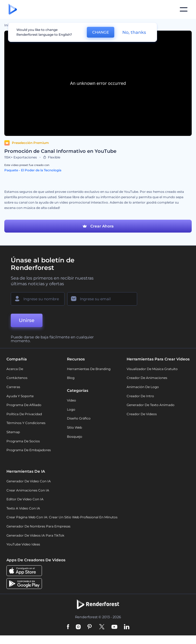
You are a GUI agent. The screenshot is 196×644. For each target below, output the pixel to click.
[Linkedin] (127, 627)
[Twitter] (102, 627)
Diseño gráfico (79, 418)
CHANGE (101, 32)
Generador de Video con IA (29, 481)
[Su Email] (102, 299)
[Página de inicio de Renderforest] (13, 10)
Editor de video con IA (25, 499)
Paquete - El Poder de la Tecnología (33, 170)
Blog (71, 378)
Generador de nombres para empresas (38, 526)
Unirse (27, 320)
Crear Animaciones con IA (28, 490)
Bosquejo (75, 437)
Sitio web (74, 427)
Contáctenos (17, 378)
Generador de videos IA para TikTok (35, 535)
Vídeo (72, 400)
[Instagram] (78, 627)
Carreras (13, 387)
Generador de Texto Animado (151, 405)
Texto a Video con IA (23, 508)
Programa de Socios (23, 441)
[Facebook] (68, 627)
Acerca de (15, 369)
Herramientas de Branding (89, 369)
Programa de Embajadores (29, 450)
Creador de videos (142, 414)
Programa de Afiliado (24, 405)
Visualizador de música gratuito (152, 369)
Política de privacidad (24, 414)
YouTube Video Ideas (23, 544)
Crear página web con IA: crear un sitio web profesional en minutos (62, 517)
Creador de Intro (140, 396)
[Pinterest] (90, 627)
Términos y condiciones (26, 423)
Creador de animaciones (147, 378)
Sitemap (13, 432)
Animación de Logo (143, 387)
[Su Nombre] (38, 299)
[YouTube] (114, 627)
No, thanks (134, 32)
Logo (71, 409)
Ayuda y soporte (20, 396)
